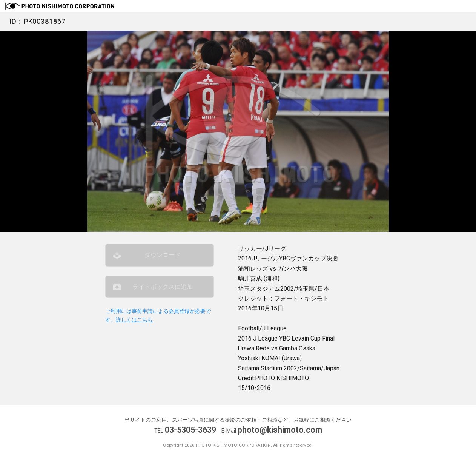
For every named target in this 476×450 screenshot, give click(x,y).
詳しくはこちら (134, 320)
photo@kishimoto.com (280, 430)
